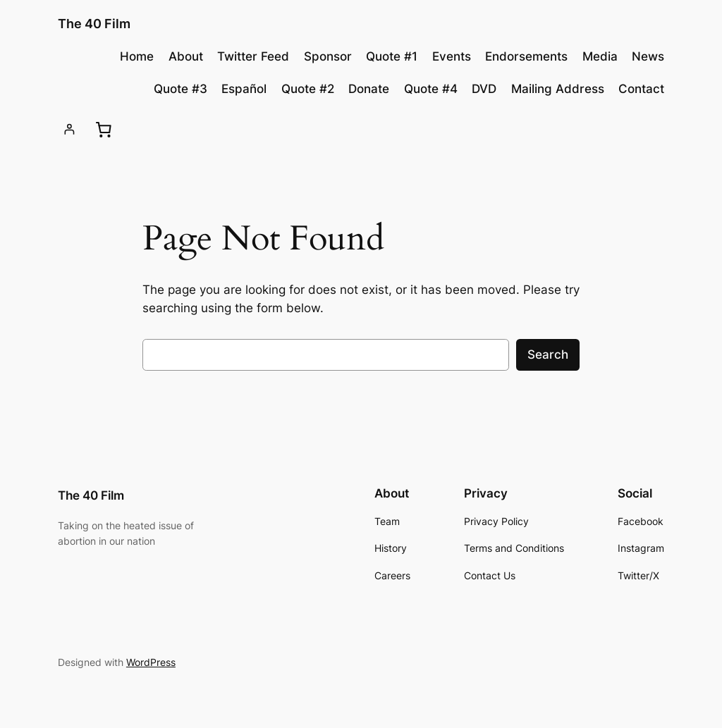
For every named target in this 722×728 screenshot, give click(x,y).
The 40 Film (94, 24)
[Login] (69, 129)
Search (548, 354)
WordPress (151, 662)
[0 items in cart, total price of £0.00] (104, 130)
